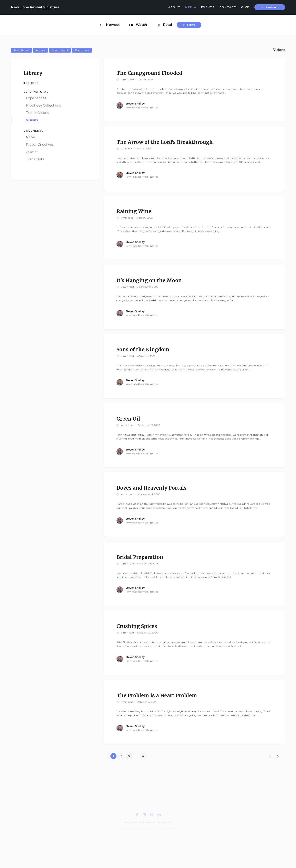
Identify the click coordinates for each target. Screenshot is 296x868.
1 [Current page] (113, 756)
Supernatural (36, 92)
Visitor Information (144, 822)
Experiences (36, 98)
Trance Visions (37, 113)
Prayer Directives (40, 145)
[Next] (278, 756)
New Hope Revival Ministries (35, 7)
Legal (128, 822)
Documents (33, 131)
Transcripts (35, 159)
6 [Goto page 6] (143, 756)
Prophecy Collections (43, 105)
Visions (32, 120)
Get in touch (164, 822)
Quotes (32, 152)
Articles (31, 83)
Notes (31, 137)
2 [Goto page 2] (121, 756)
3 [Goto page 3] (129, 756)
